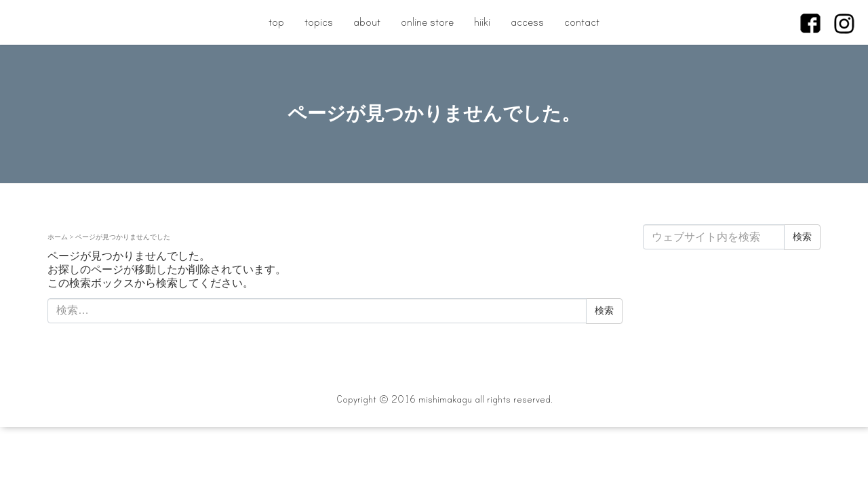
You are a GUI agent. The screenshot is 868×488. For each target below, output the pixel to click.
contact (582, 22)
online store (427, 22)
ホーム (58, 237)
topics (319, 22)
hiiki (482, 22)
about (367, 22)
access (527, 22)
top (276, 22)
